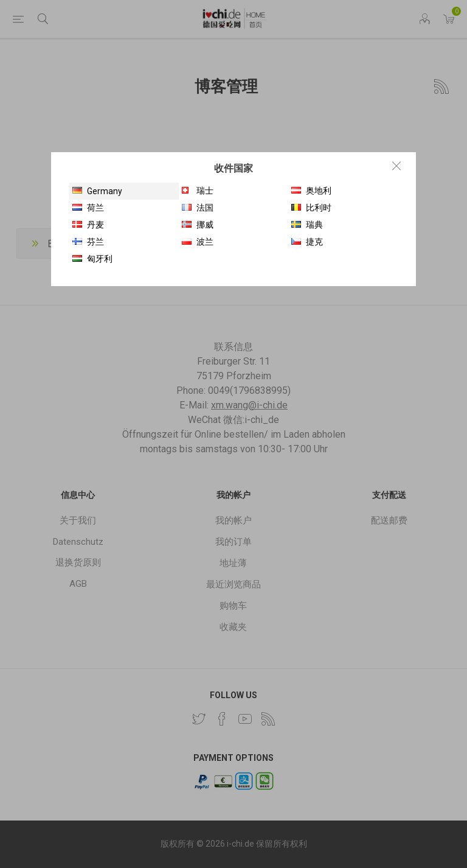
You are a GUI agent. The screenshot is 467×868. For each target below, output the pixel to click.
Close (396, 166)
